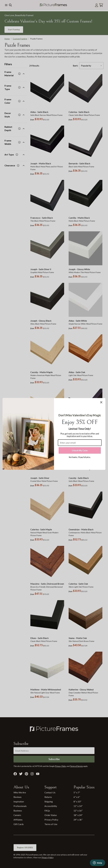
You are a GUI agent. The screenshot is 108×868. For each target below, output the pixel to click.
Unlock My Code (80, 450)
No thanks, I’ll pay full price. (80, 457)
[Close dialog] (101, 402)
